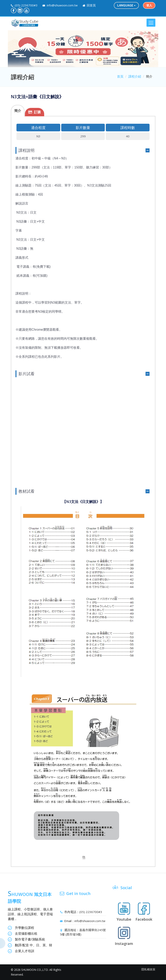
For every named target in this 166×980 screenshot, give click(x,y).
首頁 (120, 76)
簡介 (18, 111)
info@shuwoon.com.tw (62, 5)
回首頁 (91, 5)
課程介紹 (135, 76)
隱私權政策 (148, 969)
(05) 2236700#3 (26, 5)
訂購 (37, 112)
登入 (149, 5)
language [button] (126, 5)
